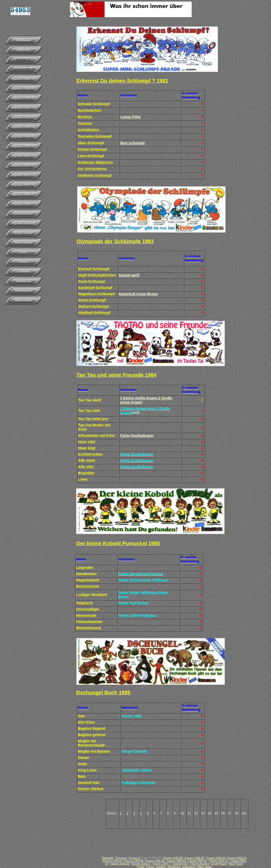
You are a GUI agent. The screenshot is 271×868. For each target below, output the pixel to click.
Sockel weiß (129, 275)
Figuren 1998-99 (176, 861)
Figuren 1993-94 (112, 861)
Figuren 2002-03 (219, 861)
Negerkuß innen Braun (138, 294)
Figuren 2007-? (162, 864)
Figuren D (134, 858)
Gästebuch (174, 867)
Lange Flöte (131, 117)
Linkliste (161, 867)
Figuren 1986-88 (173, 858)
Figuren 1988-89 (194, 858)
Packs (141, 867)
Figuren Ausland (200, 864)
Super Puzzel (219, 864)
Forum (150, 867)
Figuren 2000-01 (197, 861)
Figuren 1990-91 (215, 858)
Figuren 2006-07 (141, 864)
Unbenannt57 (180, 864)
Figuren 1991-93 (237, 858)
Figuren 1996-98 (155, 861)
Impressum (189, 867)
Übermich (121, 858)
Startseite (108, 858)
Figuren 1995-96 (134, 861)
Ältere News (204, 867)
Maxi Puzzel (236, 864)
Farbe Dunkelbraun (137, 436)
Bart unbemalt (133, 143)
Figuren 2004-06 (120, 864)
